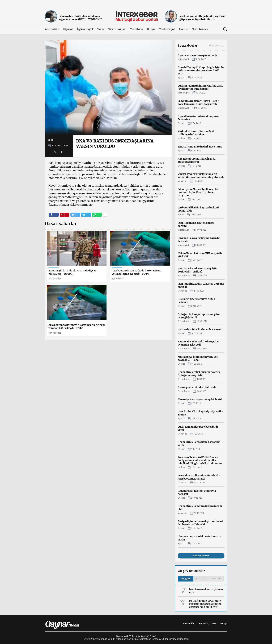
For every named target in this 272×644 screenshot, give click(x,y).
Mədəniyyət (167, 29)
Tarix (101, 29)
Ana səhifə (52, 29)
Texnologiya (117, 29)
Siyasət (68, 29)
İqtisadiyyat (85, 29)
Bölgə (151, 29)
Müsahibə (136, 29)
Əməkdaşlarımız (208, 623)
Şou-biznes (200, 29)
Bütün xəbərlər (217, 45)
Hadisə (184, 29)
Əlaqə (224, 623)
